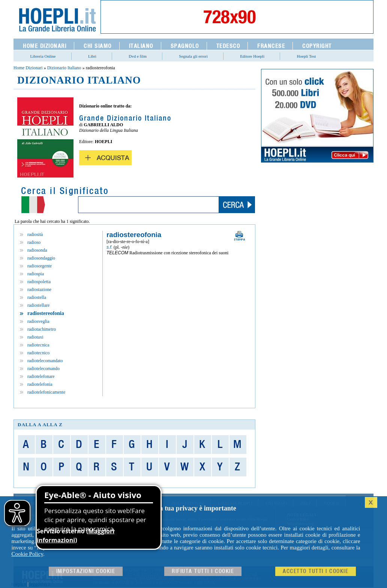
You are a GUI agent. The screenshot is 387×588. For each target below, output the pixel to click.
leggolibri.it (40, 584)
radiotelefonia (40, 384)
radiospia (36, 274)
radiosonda (37, 250)
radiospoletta (39, 282)
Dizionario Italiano (64, 68)
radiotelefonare (41, 376)
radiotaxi (35, 337)
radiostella (37, 297)
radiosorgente (40, 266)
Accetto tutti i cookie (316, 571)
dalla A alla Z (40, 425)
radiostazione (39, 290)
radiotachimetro (42, 329)
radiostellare (38, 305)
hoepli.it (19, 584)
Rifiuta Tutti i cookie (203, 571)
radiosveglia (38, 321)
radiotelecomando (43, 369)
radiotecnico (38, 353)
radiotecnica (38, 345)
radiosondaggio (41, 258)
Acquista (105, 158)
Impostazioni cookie (86, 571)
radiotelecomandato (45, 361)
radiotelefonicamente (46, 392)
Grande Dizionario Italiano (125, 118)
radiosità (35, 234)
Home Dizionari (28, 68)
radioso (34, 242)
